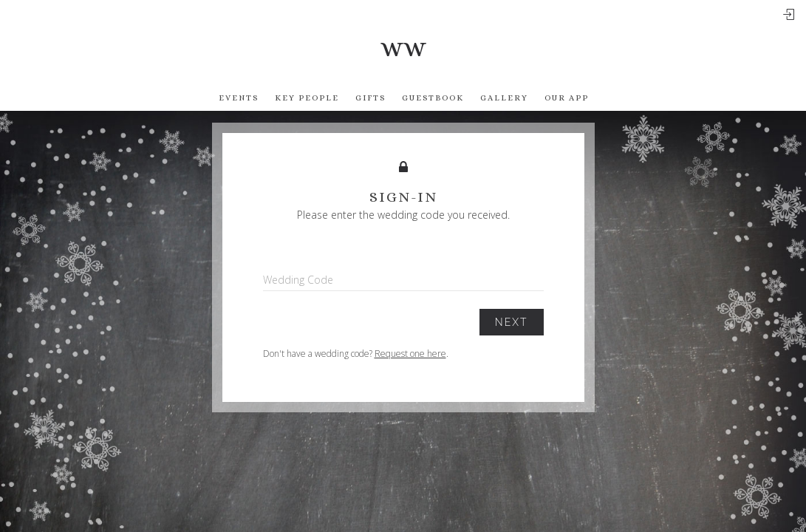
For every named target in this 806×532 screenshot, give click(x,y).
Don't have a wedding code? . (356, 354)
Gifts (370, 98)
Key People (307, 98)
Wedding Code (298, 280)
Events (239, 98)
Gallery (504, 98)
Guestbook (433, 98)
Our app (567, 98)
